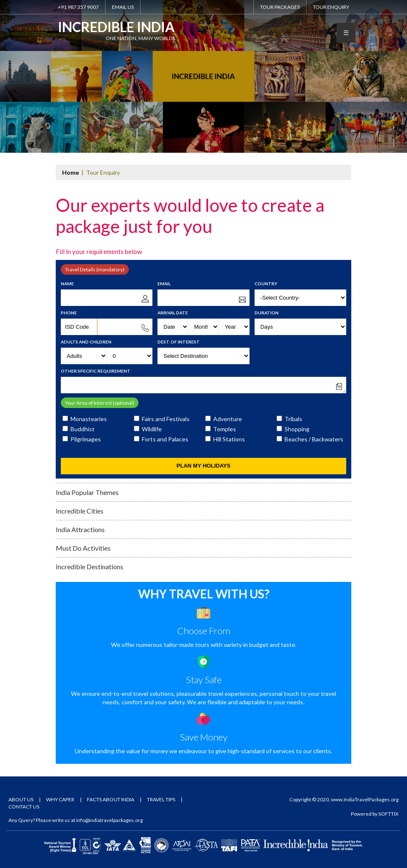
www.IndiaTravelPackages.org (365, 799)
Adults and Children (86, 342)
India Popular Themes (87, 492)
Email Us (123, 7)
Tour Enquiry (331, 7)
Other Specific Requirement (96, 371)
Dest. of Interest (179, 342)
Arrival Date (173, 313)
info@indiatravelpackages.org (109, 820)
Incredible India (116, 30)
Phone (69, 313)
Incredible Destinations (90, 566)
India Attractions (80, 529)
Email (164, 284)
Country (266, 284)
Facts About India (111, 799)
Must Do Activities (83, 548)
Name (67, 284)
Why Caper (60, 799)
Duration (267, 313)
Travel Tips (161, 799)
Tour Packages (280, 7)
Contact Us (24, 807)
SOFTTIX (388, 814)
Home (71, 172)
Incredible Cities (80, 511)
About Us (21, 799)
